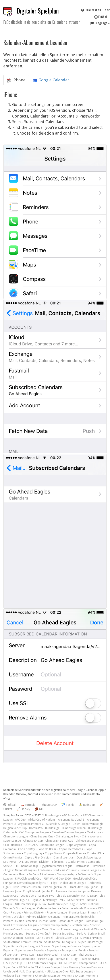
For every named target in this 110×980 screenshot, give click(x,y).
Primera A (94, 912)
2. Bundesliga (51, 815)
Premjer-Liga (77, 912)
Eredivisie (44, 870)
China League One (42, 836)
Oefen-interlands (48, 908)
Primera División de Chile (79, 917)
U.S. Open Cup (13, 963)
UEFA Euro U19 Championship (78, 963)
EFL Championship (26, 866)
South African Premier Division (23, 942)
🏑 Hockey (23, 809)
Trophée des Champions (19, 959)
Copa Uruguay (33, 853)
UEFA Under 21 (29, 967)
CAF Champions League (34, 832)
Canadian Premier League (68, 832)
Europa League (90, 870)
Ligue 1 (25, 900)
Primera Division (14, 917)
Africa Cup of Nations (42, 820)
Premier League (57, 912)
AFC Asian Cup (71, 815)
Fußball (10, 805)
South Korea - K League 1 (60, 942)
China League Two (68, 836)
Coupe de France (74, 853)
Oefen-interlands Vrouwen (79, 908)
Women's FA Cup (73, 976)
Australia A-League (58, 824)
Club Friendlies (13, 845)
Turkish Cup (45, 959)
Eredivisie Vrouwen (65, 870)
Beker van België (93, 824)
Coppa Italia (53, 853)
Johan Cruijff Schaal (27, 891)
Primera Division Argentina (43, 917)
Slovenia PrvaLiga (91, 938)
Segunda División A (38, 934)
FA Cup (33, 874)
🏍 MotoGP (49, 805)
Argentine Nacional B (71, 820)
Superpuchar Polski (74, 950)
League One (28, 896)
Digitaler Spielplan (38, 11)
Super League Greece (66, 946)
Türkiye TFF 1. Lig (67, 959)
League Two (46, 896)
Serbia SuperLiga (64, 934)
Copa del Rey (27, 849)
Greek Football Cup (85, 879)
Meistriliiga (50, 900)
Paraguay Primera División (28, 912)
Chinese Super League (90, 841)
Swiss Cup (27, 955)
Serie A (81, 934)
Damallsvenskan (64, 857)
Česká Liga (94, 832)
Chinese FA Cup (33, 841)
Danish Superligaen (89, 857)
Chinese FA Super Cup (59, 841)
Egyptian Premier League (56, 866)
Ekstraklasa (82, 866)
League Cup (11, 896)
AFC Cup (20, 820)
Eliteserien (98, 866)
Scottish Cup (80, 925)
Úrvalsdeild (11, 971)
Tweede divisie (90, 959)
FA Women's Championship (58, 874)
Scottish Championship (55, 925)
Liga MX (92, 896)
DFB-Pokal (10, 862)
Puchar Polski (48, 921)
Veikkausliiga (12, 976)
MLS (62, 900)
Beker (76, 824)
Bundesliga (52, 828)
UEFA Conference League (41, 963)
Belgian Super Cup (15, 828)
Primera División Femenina (20, 921)
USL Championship (32, 971)
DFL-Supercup (28, 862)
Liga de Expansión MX (71, 896)
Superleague (23, 950)
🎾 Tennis (68, 805)
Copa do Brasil (47, 849)
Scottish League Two (34, 929)
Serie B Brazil (45, 938)
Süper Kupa (11, 946)
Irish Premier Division (27, 887)
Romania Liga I (95, 921)
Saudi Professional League (20, 925)
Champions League (16, 836)
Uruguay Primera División (85, 967)
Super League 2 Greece (35, 946)
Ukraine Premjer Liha (54, 967)
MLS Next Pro (76, 900)
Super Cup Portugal (91, 942)
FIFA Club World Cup (28, 879)
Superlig (39, 950)
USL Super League (82, 971)
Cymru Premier (13, 857)
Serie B (30, 938)
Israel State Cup (79, 887)
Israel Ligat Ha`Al (55, 887)
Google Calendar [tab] (51, 80)
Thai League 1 (87, 955)
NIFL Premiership (26, 904)
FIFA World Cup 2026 (57, 879)
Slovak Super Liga (67, 938)
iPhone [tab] (16, 80)
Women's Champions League (41, 976)
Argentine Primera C (31, 824)
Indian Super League (73, 883)
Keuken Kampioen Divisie (84, 891)
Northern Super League (63, 904)
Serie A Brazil (96, 934)
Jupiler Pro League (54, 891)
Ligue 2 (36, 900)
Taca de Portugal (47, 955)
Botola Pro (36, 828)
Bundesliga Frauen (74, 828)
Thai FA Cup (68, 955)
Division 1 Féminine (51, 862)
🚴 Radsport (87, 805)
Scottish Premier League (66, 929)
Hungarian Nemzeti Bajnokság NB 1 (26, 883)
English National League (20, 870)
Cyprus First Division (38, 857)
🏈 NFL (39, 809)
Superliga (53, 950)
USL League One (57, 971)
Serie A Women (13, 938)
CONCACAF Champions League (44, 845)
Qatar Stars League (71, 921)
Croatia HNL (95, 853)
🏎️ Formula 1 (29, 805)
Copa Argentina (77, 845)
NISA (43, 904)
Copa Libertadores (71, 849)
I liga (54, 883)
